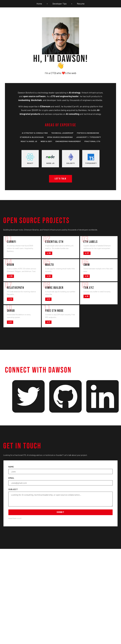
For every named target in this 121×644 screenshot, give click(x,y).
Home (39, 4)
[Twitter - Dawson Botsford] (28, 397)
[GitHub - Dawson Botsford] (65, 397)
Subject (60, 497)
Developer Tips (60, 4)
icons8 (19, 518)
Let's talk (60, 179)
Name (60, 470)
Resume (81, 4)
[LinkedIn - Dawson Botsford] (102, 397)
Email (60, 481)
